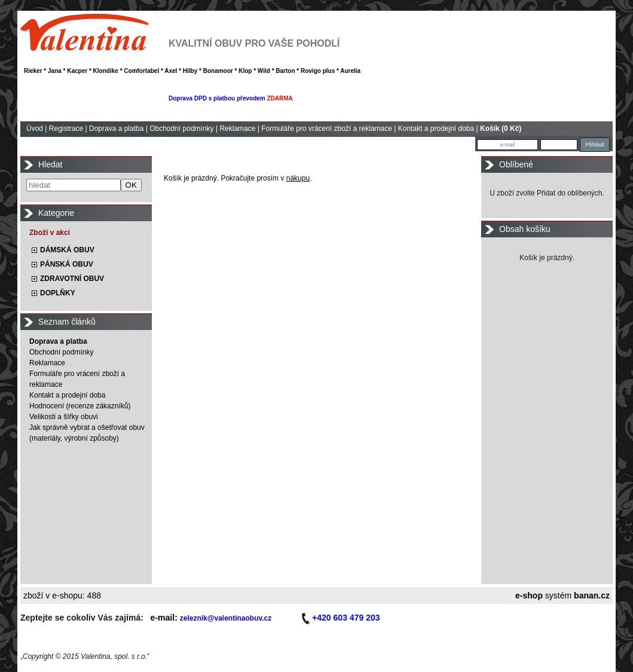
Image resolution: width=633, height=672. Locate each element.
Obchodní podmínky (181, 129)
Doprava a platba (116, 129)
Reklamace (237, 129)
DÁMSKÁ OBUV (67, 250)
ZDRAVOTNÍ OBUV (72, 279)
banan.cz (592, 595)
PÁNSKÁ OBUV (67, 264)
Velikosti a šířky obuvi (64, 417)
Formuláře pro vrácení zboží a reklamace (327, 129)
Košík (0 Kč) (501, 129)
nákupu (298, 178)
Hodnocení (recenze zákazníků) (80, 406)
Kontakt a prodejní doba (436, 129)
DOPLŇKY (58, 293)
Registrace (66, 129)
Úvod (35, 129)
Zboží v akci (50, 233)
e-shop (529, 595)
